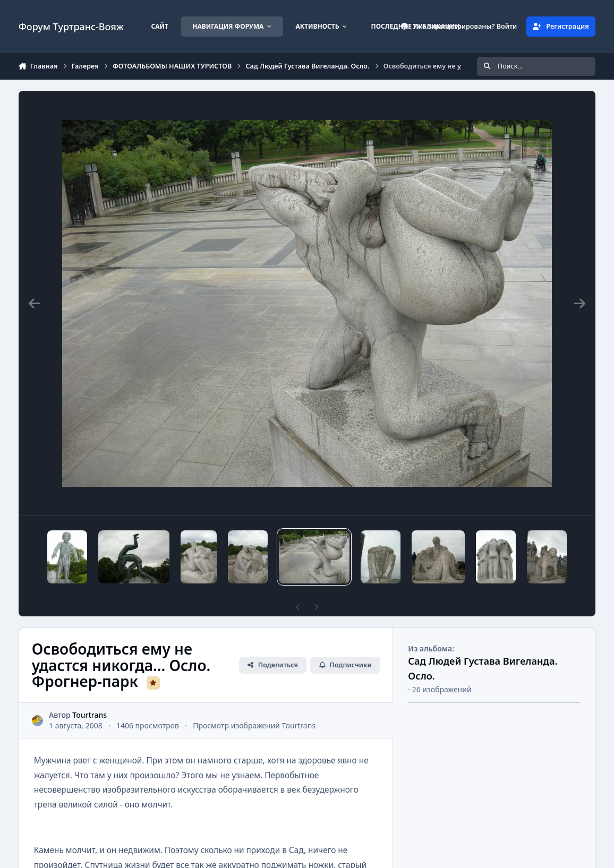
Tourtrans (89, 715)
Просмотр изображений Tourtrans (254, 725)
